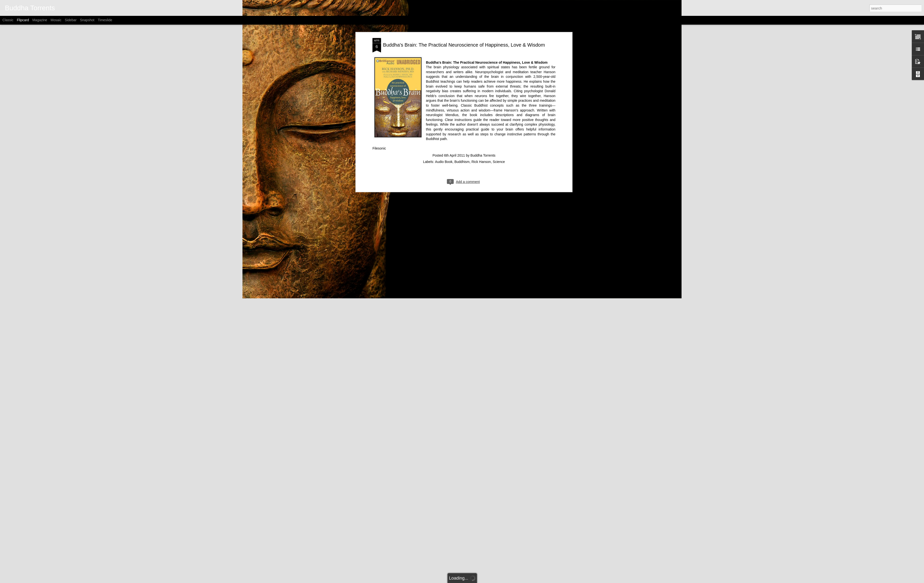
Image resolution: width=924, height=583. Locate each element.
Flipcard (23, 20)
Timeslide (105, 20)
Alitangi (468, 580)
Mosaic (56, 20)
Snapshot (87, 20)
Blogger (493, 580)
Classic (8, 20)
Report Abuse (508, 580)
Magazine (40, 20)
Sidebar (71, 20)
